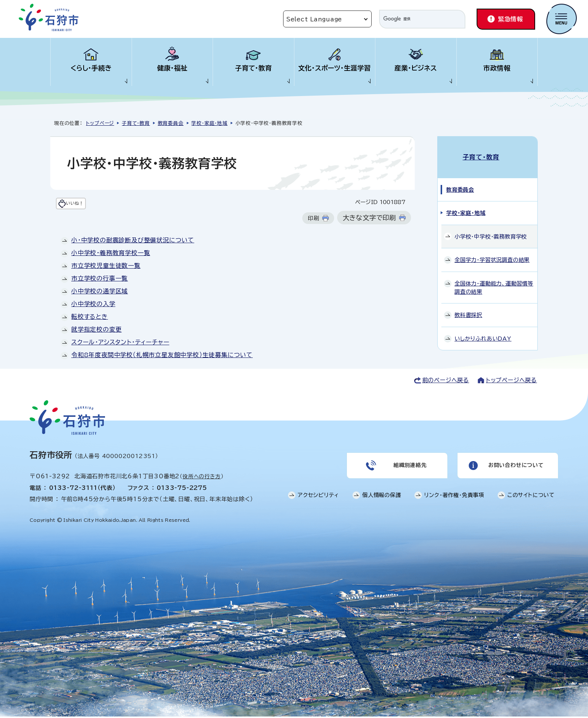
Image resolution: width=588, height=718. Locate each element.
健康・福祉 (172, 68)
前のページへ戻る (446, 382)
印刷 (313, 220)
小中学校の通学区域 (100, 293)
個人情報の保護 (382, 501)
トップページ (100, 123)
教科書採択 (468, 307)
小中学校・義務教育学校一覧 (111, 254)
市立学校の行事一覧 (100, 280)
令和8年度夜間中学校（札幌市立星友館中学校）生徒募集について (162, 356)
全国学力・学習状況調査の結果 (492, 252)
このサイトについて (531, 501)
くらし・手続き (91, 68)
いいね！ (89, 204)
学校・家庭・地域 (209, 123)
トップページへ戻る (511, 382)
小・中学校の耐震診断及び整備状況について (133, 242)
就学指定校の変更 (96, 331)
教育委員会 (171, 123)
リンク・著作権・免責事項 (454, 501)
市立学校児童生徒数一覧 (106, 267)
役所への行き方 (202, 478)
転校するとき (90, 318)
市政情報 (497, 68)
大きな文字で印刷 (369, 219)
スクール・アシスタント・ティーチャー (120, 344)
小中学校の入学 (93, 305)
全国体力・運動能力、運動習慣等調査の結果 (494, 280)
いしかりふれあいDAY (483, 330)
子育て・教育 (253, 68)
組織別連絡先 (409, 469)
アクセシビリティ (318, 501)
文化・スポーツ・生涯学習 (334, 68)
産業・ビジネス (416, 68)
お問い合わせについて (515, 469)
